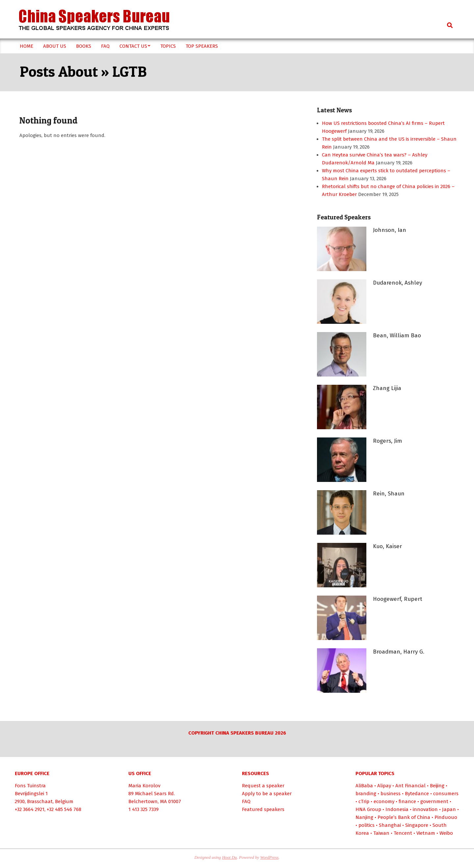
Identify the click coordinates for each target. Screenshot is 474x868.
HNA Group (368, 809)
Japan (449, 809)
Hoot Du (229, 857)
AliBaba (364, 786)
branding (366, 794)
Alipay (384, 786)
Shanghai (390, 825)
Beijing (437, 786)
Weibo (446, 833)
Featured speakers (263, 809)
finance (407, 801)
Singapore (417, 825)
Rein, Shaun (389, 494)
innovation (425, 809)
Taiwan (381, 833)
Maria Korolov (144, 786)
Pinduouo (446, 817)
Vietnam (426, 833)
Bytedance (417, 794)
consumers (446, 794)
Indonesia (397, 809)
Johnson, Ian (390, 230)
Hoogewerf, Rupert (398, 599)
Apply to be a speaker (267, 794)
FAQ (246, 801)
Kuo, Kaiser (387, 546)
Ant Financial (410, 786)
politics (367, 825)
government (434, 801)
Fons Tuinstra (30, 786)
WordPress (270, 857)
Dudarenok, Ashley (397, 283)
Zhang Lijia (387, 388)
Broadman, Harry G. (399, 652)
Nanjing (364, 817)
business (391, 794)
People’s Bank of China (404, 817)
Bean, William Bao (397, 336)
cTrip (364, 801)
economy (384, 801)
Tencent (403, 833)
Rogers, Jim (387, 441)
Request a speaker (263, 786)
